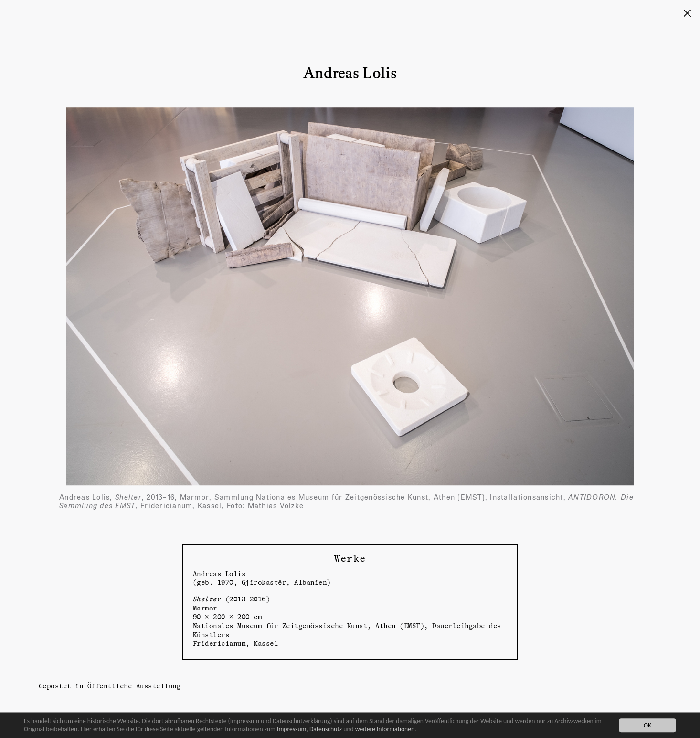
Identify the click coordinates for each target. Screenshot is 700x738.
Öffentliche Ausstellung (134, 686)
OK (647, 725)
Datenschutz (326, 729)
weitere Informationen (385, 729)
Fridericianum (219, 643)
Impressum (292, 729)
